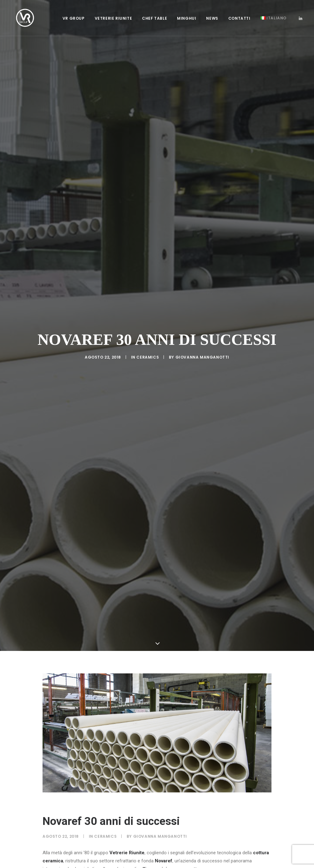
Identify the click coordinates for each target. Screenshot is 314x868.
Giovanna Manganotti (202, 357)
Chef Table (154, 20)
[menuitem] (74, 20)
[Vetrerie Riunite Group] (21, 19)
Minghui (187, 20)
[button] (301, 19)
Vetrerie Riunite (114, 20)
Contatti (239, 20)
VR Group (74, 20)
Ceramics (148, 357)
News (212, 20)
